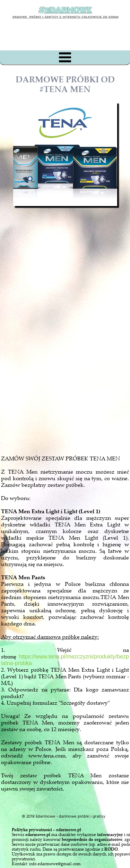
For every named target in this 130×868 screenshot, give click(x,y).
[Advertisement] (71, 366)
